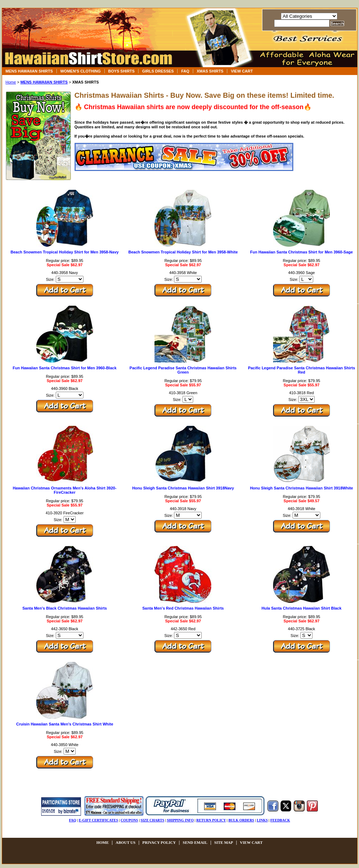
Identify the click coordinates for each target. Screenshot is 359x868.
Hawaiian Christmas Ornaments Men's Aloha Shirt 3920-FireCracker (65, 490)
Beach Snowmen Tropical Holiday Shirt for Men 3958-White (183, 252)
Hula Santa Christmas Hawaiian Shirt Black (302, 608)
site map (224, 842)
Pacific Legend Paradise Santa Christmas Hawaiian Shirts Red (301, 370)
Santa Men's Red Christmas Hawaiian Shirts (183, 608)
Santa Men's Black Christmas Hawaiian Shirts (65, 608)
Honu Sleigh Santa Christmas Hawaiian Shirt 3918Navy (183, 488)
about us (126, 842)
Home (11, 82)
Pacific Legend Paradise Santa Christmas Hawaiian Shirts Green (183, 370)
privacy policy (159, 842)
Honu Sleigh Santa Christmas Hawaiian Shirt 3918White (301, 488)
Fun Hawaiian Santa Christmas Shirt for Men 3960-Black (65, 368)
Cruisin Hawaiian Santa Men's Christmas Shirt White (64, 724)
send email (195, 842)
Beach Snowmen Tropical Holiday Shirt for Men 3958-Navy (65, 252)
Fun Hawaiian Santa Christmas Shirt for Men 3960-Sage (302, 252)
